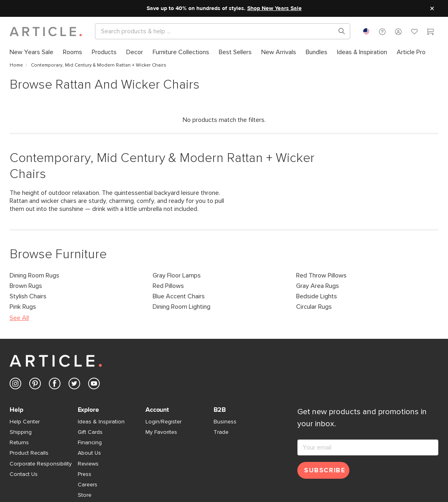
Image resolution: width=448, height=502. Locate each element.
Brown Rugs (26, 286)
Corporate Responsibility (41, 464)
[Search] (216, 31)
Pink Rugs (23, 307)
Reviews (88, 464)
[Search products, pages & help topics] (339, 31)
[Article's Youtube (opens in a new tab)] (94, 385)
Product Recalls (29, 453)
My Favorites (161, 432)
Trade (221, 432)
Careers (88, 485)
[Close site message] (432, 8)
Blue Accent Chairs (179, 296)
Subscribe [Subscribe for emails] (325, 470)
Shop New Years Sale (274, 8)
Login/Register (163, 422)
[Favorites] (414, 32)
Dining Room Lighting (182, 307)
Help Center (25, 422)
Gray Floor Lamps (177, 275)
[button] (382, 31)
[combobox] (366, 31)
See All (19, 318)
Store (85, 495)
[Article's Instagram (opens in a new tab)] (15, 385)
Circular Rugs (314, 307)
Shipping (21, 432)
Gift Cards (90, 432)
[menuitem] (34, 52)
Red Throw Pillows (321, 275)
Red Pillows (168, 286)
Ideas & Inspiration (101, 422)
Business (225, 422)
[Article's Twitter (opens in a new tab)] (74, 385)
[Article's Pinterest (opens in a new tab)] (35, 385)
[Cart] (430, 32)
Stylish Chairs (28, 296)
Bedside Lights (317, 296)
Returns (19, 443)
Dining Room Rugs (34, 275)
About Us (89, 453)
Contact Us (24, 474)
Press (85, 474)
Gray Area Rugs (318, 286)
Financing (90, 443)
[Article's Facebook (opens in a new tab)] (55, 385)
